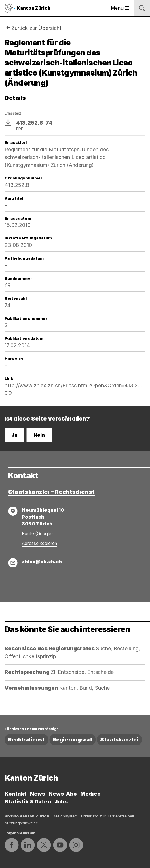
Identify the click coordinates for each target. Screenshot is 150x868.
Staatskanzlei (119, 740)
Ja (14, 435)
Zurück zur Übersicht (37, 28)
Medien (91, 794)
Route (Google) (37, 534)
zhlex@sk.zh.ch (42, 562)
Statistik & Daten (28, 802)
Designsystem (65, 816)
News (38, 794)
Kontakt (16, 794)
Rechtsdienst (26, 740)
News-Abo (63, 794)
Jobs (61, 802)
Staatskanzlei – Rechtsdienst (51, 492)
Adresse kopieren (39, 543)
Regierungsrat (72, 740)
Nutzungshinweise (21, 823)
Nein (39, 435)
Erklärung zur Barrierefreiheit (108, 816)
